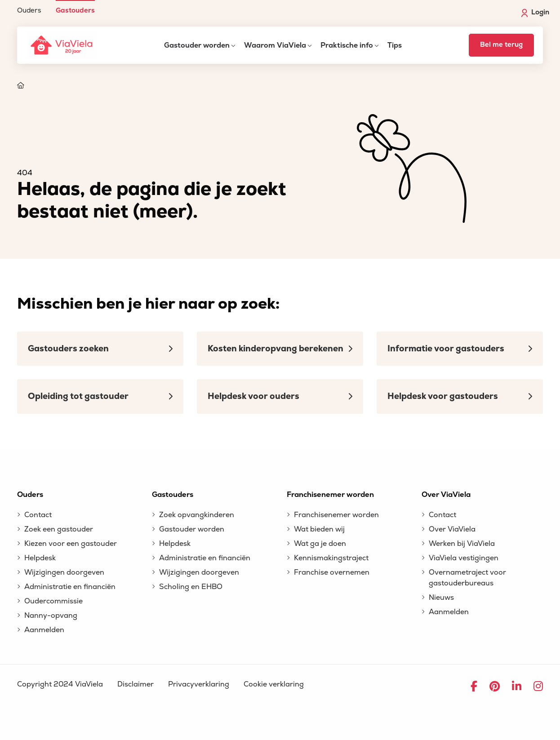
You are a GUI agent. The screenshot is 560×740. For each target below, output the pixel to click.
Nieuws (441, 598)
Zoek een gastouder (59, 529)
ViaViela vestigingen (464, 558)
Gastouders (75, 10)
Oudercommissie (53, 601)
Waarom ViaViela (275, 45)
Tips (395, 45)
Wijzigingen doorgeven (64, 572)
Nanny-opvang (51, 616)
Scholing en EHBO (191, 587)
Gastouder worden (197, 45)
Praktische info (347, 45)
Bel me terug (501, 45)
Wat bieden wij (319, 529)
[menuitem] (29, 7)
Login (535, 13)
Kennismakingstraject (331, 558)
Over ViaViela (452, 529)
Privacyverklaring (199, 684)
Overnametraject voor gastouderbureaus (467, 578)
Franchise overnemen (332, 572)
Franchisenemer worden (336, 515)
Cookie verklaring (274, 684)
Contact (38, 515)
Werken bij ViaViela (462, 544)
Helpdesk (40, 558)
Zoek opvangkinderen (197, 515)
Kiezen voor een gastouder (71, 544)
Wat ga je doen (320, 544)
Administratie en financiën (70, 587)
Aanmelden (44, 630)
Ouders (29, 10)
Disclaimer (136, 684)
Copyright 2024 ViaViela (60, 684)
